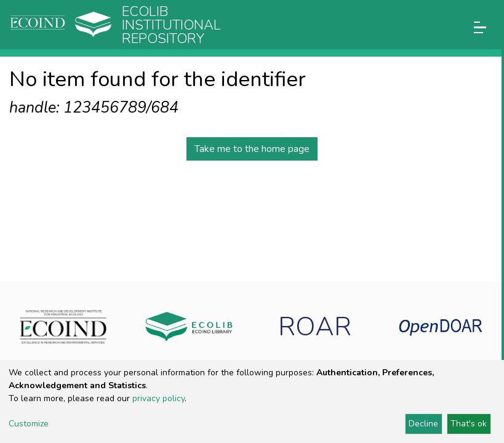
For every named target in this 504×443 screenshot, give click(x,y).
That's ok (469, 424)
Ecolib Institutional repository (171, 25)
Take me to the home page (252, 149)
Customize (29, 424)
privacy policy (158, 398)
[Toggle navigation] (480, 27)
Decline (423, 424)
